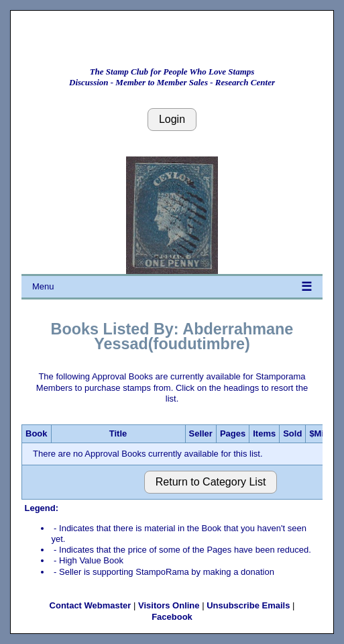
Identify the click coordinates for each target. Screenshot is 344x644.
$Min (319, 433)
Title (118, 433)
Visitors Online (169, 605)
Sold (292, 433)
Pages (233, 433)
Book (37, 433)
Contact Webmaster (91, 605)
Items (264, 433)
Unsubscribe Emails (248, 605)
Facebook (172, 617)
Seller (201, 433)
